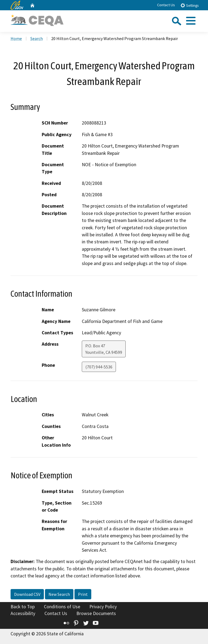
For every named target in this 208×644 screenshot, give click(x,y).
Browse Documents (96, 613)
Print (83, 594)
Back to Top (23, 607)
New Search (59, 594)
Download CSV (27, 594)
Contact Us (166, 5)
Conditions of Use (62, 607)
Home (16, 38)
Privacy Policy (103, 607)
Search (37, 38)
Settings (189, 5)
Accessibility (23, 613)
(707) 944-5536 (99, 367)
